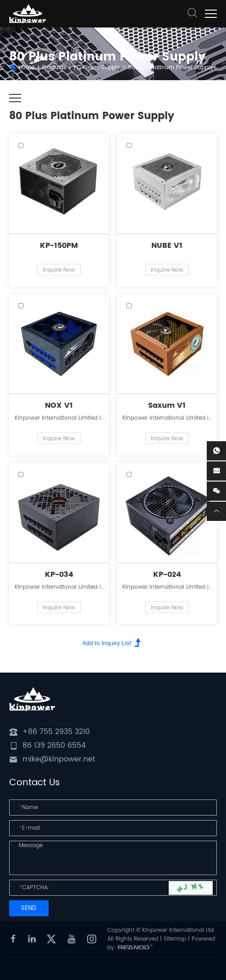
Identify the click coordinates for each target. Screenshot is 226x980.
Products (54, 68)
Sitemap (175, 939)
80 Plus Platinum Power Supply (171, 68)
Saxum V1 (167, 405)
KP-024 (167, 575)
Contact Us (35, 783)
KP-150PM (59, 246)
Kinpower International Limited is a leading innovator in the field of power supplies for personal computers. (59, 418)
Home (26, 68)
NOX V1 (59, 405)
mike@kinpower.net (59, 759)
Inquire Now (59, 270)
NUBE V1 (167, 246)
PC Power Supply (97, 68)
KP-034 (59, 575)
